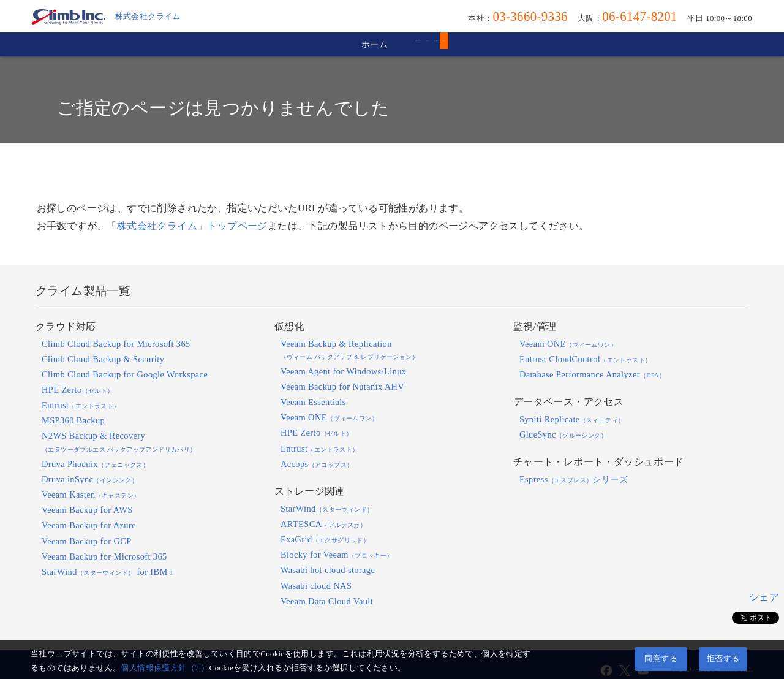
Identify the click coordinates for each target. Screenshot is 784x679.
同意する (661, 659)
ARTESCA (323, 524)
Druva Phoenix (95, 464)
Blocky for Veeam (337, 555)
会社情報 (487, 44)
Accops (317, 464)
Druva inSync (90, 479)
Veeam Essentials (313, 402)
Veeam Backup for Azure (89, 525)
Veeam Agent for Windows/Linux (343, 371)
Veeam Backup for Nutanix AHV (342, 387)
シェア (764, 597)
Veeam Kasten (91, 495)
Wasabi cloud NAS (316, 586)
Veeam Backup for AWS (87, 510)
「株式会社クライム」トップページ (187, 226)
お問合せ (573, 44)
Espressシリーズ (574, 479)
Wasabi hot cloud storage (328, 570)
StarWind (327, 509)
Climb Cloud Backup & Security (103, 359)
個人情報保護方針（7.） (165, 668)
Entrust (81, 405)
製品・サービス (302, 44)
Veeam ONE (329, 417)
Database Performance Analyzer (592, 374)
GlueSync (563, 434)
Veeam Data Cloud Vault (327, 601)
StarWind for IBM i (107, 572)
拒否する (723, 659)
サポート (401, 44)
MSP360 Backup (73, 420)
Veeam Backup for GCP (87, 541)
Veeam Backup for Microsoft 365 (104, 556)
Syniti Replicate (572, 419)
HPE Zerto (78, 390)
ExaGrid (325, 539)
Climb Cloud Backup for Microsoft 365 (116, 344)
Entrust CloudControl (586, 359)
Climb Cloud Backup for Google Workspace (125, 374)
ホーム (206, 44)
